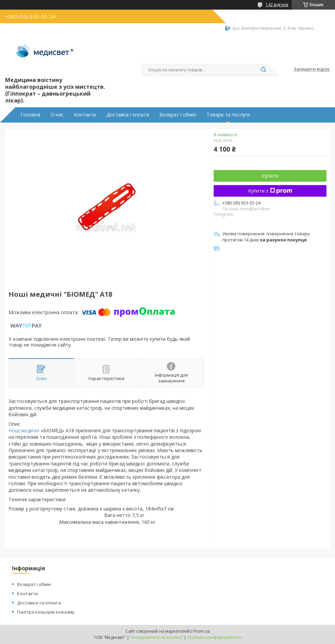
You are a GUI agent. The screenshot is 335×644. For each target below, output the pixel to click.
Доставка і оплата (128, 115)
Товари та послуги (228, 115)
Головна (30, 115)
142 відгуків (277, 5)
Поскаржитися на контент (157, 637)
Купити (270, 176)
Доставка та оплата (39, 603)
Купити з (270, 191)
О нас (57, 115)
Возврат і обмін (178, 115)
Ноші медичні (24, 430)
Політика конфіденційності (215, 637)
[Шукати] (263, 70)
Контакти (85, 115)
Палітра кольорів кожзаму (46, 612)
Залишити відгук (312, 69)
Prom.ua (202, 631)
